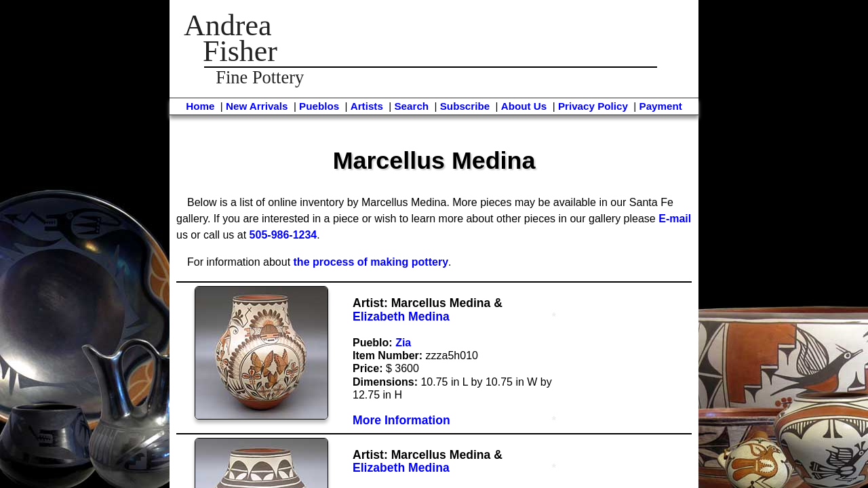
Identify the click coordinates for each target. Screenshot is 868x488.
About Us (524, 106)
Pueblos (319, 106)
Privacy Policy (593, 106)
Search (411, 106)
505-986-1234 (283, 235)
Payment (661, 106)
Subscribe (465, 106)
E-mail (675, 219)
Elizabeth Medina (401, 317)
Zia (403, 343)
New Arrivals (257, 106)
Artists (367, 106)
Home (200, 106)
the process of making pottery (371, 262)
